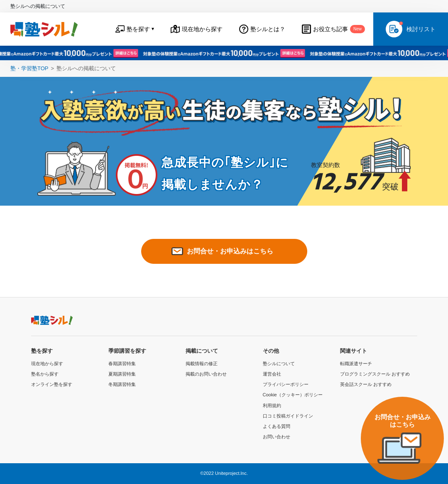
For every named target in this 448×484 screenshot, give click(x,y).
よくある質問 (277, 426)
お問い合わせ (277, 437)
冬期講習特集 (122, 384)
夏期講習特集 (122, 374)
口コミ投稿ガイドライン (288, 416)
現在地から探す (47, 364)
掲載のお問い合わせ (206, 374)
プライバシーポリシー (286, 384)
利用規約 (272, 405)
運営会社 (272, 374)
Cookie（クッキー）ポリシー (293, 395)
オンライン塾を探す (52, 384)
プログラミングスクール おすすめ (375, 374)
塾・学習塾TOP (29, 68)
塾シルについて (279, 364)
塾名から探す (45, 374)
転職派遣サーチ (356, 364)
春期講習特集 (122, 364)
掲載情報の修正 (202, 364)
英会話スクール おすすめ (366, 384)
